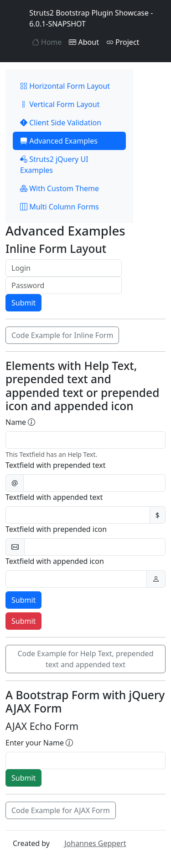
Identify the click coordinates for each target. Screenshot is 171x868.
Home (47, 42)
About (84, 42)
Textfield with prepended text (56, 465)
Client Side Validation (61, 123)
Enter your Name (39, 743)
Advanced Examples (59, 141)
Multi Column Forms (60, 207)
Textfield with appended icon (55, 561)
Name (20, 422)
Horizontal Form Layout (65, 86)
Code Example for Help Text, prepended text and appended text (85, 659)
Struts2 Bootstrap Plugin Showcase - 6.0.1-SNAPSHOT (83, 18)
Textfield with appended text (54, 497)
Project (123, 42)
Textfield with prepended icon (56, 529)
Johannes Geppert (89, 843)
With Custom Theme (60, 188)
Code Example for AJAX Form (61, 810)
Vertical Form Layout (60, 104)
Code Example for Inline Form (62, 335)
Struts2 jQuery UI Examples (54, 165)
